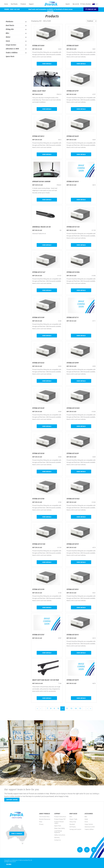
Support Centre (12, 800)
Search (68, 4)
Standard (72, 824)
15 (80, 708)
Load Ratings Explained (58, 832)
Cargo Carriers (11, 45)
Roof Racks (14, 4)
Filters (9, 864)
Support (31, 4)
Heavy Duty (73, 822)
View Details (47, 64)
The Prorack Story (44, 817)
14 (76, 708)
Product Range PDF (60, 819)
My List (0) (76, 4)
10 (58, 708)
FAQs (41, 822)
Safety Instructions (60, 835)
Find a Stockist (86, 4)
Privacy (41, 824)
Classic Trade (73, 819)
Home (6, 4)
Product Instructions (60, 817)
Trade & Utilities (12, 53)
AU (95, 4)
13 (71, 708)
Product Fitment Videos (59, 822)
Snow (8, 41)
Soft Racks (73, 827)
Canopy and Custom (75, 829)
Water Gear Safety (59, 828)
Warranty (57, 838)
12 (67, 708)
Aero (71, 817)
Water (8, 37)
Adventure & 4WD (12, 49)
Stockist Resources (45, 819)
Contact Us (57, 840)
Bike (7, 33)
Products (23, 4)
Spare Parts (10, 56)
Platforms (9, 22)
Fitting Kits (10, 29)
